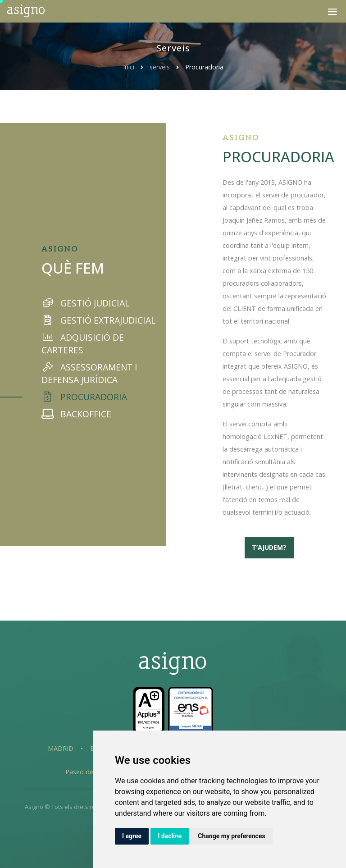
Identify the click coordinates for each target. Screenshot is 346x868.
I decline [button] (170, 836)
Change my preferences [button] (231, 836)
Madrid (61, 748)
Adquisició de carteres (83, 344)
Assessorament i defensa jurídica (89, 373)
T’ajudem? (269, 547)
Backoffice (76, 414)
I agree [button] (132, 836)
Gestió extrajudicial (98, 320)
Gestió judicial (85, 303)
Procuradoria (84, 397)
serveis (161, 67)
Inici (129, 67)
